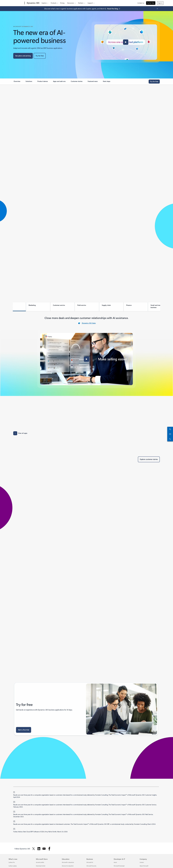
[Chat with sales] (170, 429)
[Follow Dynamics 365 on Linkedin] (39, 849)
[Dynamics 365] (33, 3)
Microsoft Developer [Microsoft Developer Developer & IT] (119, 866)
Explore (44, 3)
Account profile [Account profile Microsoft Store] (40, 862)
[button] (126, 42)
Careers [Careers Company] (142, 862)
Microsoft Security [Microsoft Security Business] (91, 866)
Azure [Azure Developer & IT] (115, 862)
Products (54, 3)
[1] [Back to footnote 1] (14, 792)
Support (90, 3)
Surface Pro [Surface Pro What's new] (12, 862)
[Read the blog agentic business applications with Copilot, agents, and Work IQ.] (114, 9)
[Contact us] (170, 434)
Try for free (151, 3)
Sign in (160, 3)
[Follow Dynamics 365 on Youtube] (44, 849)
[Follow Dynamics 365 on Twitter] (34, 849)
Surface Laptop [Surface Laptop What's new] (13, 866)
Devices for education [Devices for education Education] (68, 866)
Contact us (141, 3)
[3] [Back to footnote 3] (14, 811)
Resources (71, 3)
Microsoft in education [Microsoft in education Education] (68, 862)
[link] (17, 82)
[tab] (14, 307)
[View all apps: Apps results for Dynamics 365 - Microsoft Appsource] (20, 433)
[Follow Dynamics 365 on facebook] (49, 849)
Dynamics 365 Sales (89, 323)
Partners (81, 3)
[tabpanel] (86, 352)
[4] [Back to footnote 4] (14, 821)
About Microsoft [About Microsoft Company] (144, 866)
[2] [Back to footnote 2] (14, 801)
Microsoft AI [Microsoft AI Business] (90, 862)
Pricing (62, 3)
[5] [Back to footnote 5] (14, 828)
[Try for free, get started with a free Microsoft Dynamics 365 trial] (40, 56)
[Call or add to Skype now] (170, 439)
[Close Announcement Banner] (157, 9)
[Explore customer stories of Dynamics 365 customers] (149, 459)
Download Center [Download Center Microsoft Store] (41, 866)
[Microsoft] (16, 3)
